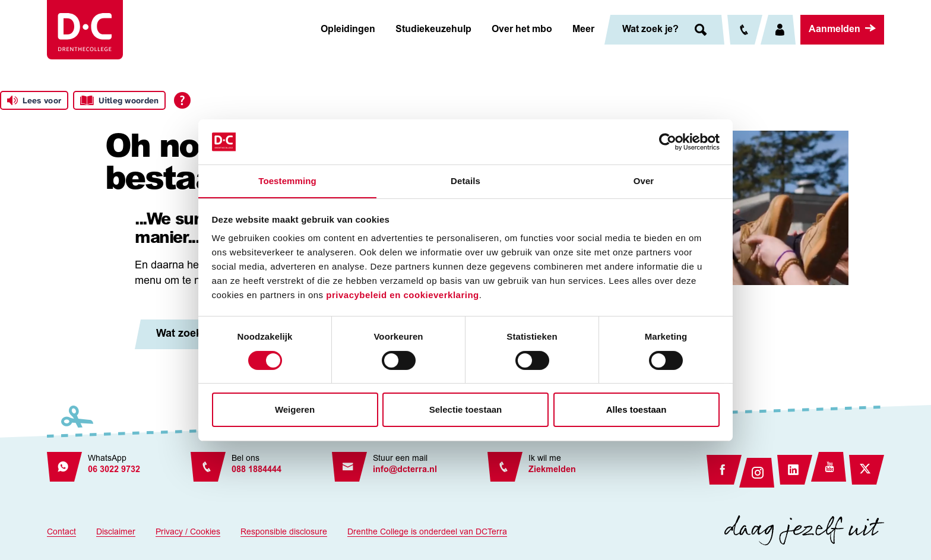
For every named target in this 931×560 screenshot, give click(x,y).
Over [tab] (644, 181)
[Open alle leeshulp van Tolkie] (182, 100)
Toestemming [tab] (287, 181)
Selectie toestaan (466, 410)
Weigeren (295, 410)
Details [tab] (465, 181)
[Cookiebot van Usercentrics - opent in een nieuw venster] (668, 141)
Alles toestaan (636, 410)
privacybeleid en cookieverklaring (402, 295)
